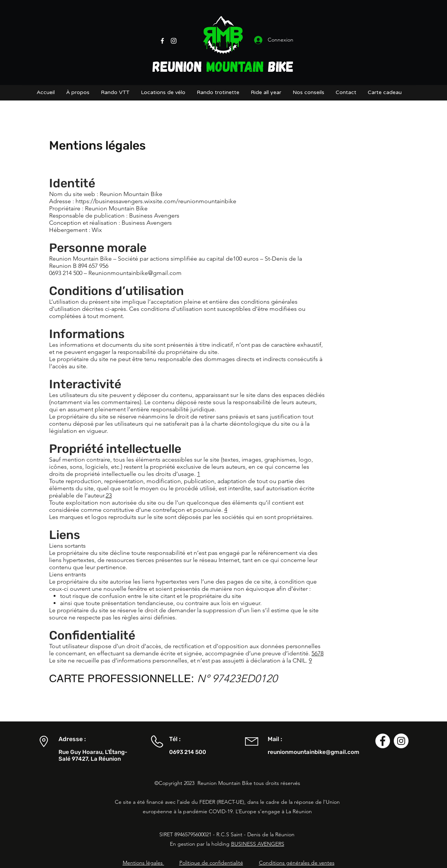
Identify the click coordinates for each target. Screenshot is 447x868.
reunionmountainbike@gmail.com (314, 752)
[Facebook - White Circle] (383, 741)
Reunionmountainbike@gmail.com (135, 273)
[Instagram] (174, 41)
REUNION (179, 66)
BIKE (279, 66)
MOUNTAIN (235, 66)
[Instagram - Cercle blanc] (401, 741)
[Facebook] (162, 41)
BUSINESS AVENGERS (258, 844)
